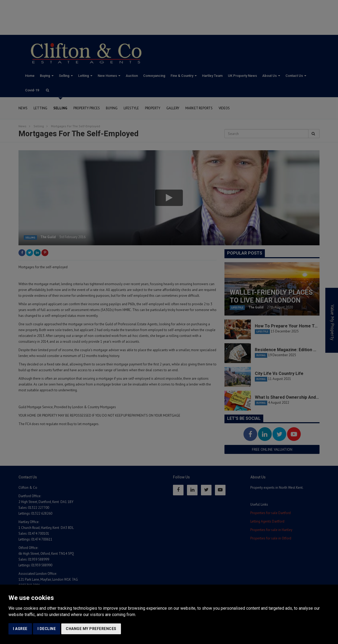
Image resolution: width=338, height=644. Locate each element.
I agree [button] (20, 629)
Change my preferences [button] (91, 629)
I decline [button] (47, 629)
